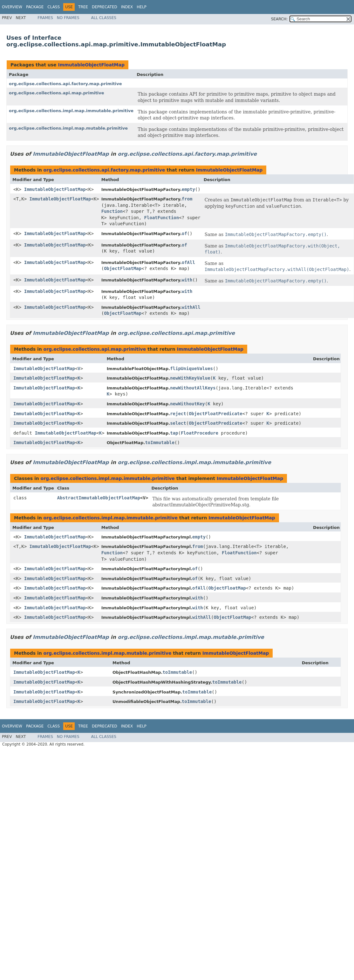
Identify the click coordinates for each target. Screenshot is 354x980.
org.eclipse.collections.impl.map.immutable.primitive (71, 111)
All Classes (104, 18)
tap (174, 433)
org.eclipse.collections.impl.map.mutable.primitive (68, 128)
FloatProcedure (200, 433)
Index (127, 7)
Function (112, 211)
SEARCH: (279, 19)
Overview (12, 7)
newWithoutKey (187, 404)
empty (188, 189)
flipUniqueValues (191, 368)
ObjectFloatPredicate (216, 414)
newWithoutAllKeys (193, 388)
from (187, 199)
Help (142, 7)
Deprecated (105, 7)
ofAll (188, 262)
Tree (83, 7)
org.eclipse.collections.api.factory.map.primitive (65, 84)
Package (35, 7)
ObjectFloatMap (123, 268)
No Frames (68, 18)
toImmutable (160, 443)
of (184, 233)
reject (178, 414)
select (178, 423)
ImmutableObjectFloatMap (91, 65)
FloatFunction (162, 218)
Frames (45, 18)
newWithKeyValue (190, 378)
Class (54, 7)
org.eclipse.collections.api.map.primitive (57, 93)
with (187, 280)
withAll (191, 307)
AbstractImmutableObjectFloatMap (99, 498)
